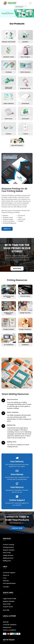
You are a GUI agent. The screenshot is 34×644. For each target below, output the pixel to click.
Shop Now (17, 269)
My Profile (6, 610)
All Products (21, 7)
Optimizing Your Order (9, 297)
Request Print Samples (9, 313)
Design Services (25, 313)
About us (7, 229)
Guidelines (25, 345)
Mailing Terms (12, 442)
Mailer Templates (13, 412)
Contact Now (17, 528)
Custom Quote (25, 296)
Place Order (7, 604)
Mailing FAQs (11, 425)
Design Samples (9, 329)
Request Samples (9, 601)
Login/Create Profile (10, 599)
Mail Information (13, 400)
